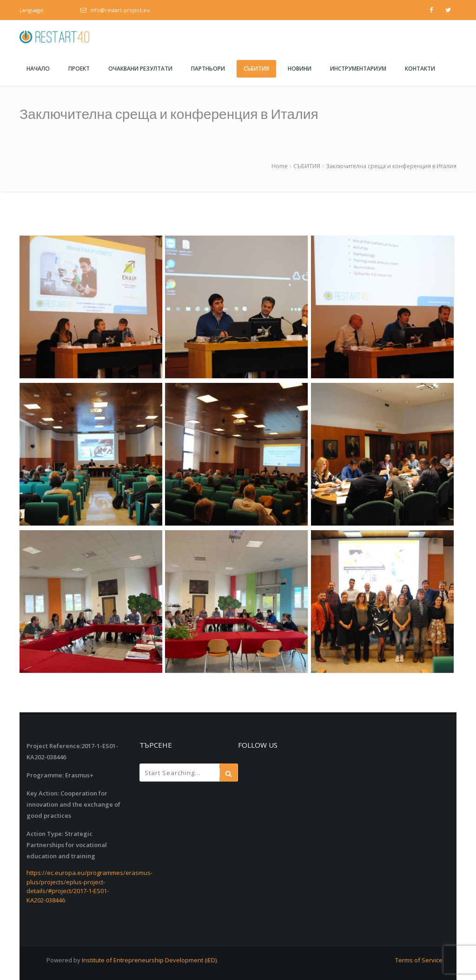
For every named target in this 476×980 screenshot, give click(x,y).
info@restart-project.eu (120, 10)
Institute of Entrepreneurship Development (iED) (149, 960)
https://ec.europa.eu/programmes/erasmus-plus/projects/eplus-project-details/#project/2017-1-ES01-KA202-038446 (89, 886)
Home (280, 166)
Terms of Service (419, 960)
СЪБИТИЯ (307, 166)
